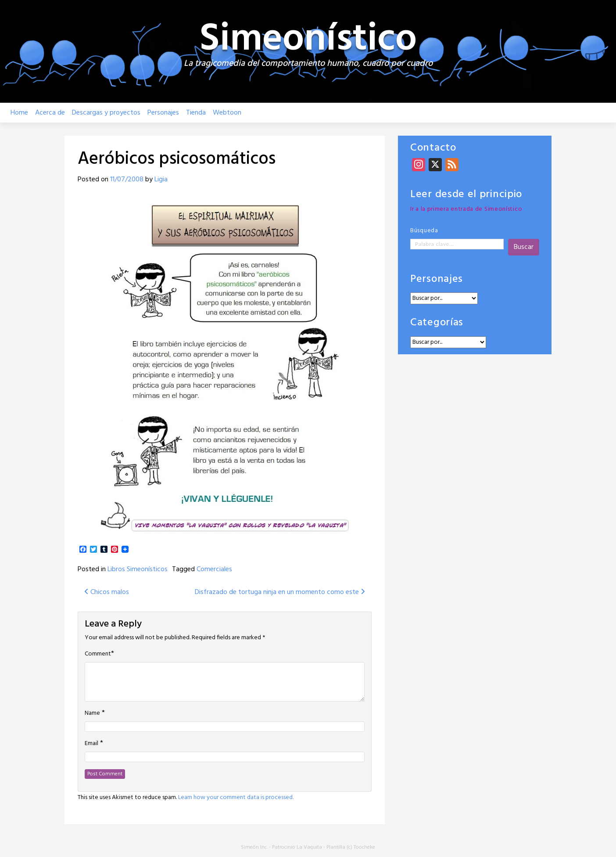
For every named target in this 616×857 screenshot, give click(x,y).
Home (19, 113)
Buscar (524, 247)
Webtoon (227, 113)
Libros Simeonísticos (138, 569)
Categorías (437, 323)
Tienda (196, 113)
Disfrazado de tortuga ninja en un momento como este (280, 592)
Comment (98, 654)
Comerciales (214, 569)
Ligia (161, 180)
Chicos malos (107, 592)
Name (92, 713)
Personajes (163, 113)
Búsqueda (424, 231)
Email (91, 744)
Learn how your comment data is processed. (236, 798)
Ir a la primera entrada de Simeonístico (466, 209)
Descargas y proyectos (106, 113)
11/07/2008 (127, 180)
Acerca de (50, 113)
